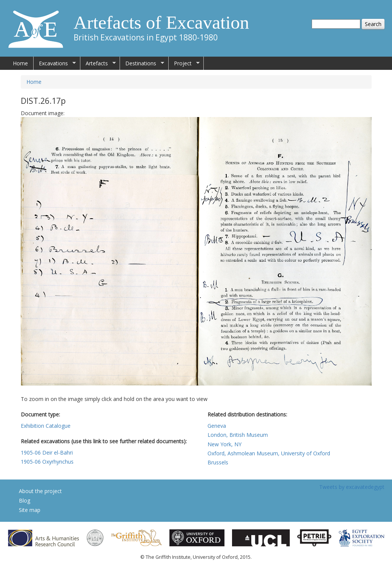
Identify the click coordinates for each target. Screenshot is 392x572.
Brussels (218, 462)
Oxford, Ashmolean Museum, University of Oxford (269, 453)
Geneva (217, 426)
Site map (30, 510)
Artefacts (98, 63)
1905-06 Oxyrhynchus (47, 462)
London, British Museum (238, 435)
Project (184, 63)
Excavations (55, 63)
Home (20, 63)
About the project (40, 491)
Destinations (142, 63)
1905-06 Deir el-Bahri (47, 453)
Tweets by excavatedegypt (352, 487)
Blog (25, 500)
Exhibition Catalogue (46, 426)
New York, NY (224, 444)
